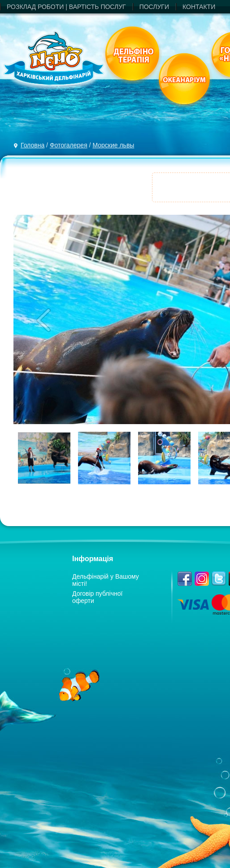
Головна (33, 145)
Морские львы (113, 145)
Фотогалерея (69, 145)
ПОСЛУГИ (154, 7)
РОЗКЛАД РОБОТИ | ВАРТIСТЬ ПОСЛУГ (66, 7)
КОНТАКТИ (199, 7)
